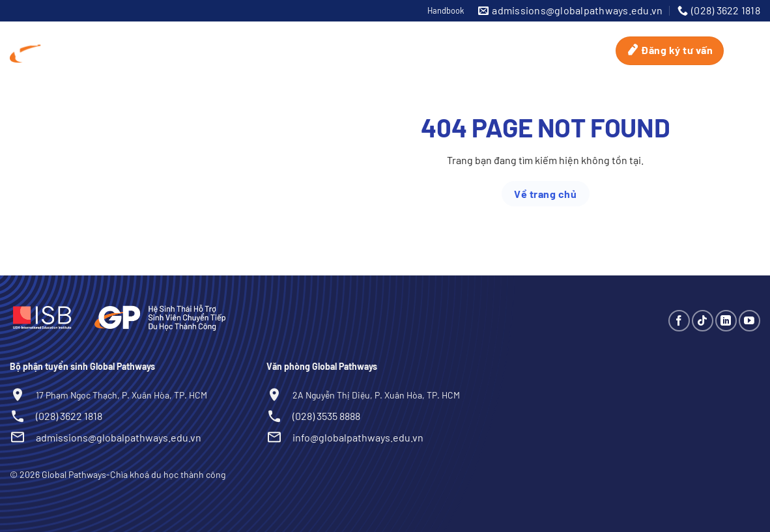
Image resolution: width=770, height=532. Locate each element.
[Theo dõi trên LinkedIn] (726, 321)
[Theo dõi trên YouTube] (749, 321)
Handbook (446, 10)
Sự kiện (572, 36)
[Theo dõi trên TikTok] (703, 321)
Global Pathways (157, 36)
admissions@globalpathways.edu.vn (119, 437)
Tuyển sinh (499, 36)
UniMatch (326, 36)
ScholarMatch (411, 36)
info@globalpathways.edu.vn (358, 437)
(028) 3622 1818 (69, 416)
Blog (595, 65)
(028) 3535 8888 (326, 416)
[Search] (745, 50)
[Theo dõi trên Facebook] (679, 321)
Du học (252, 36)
